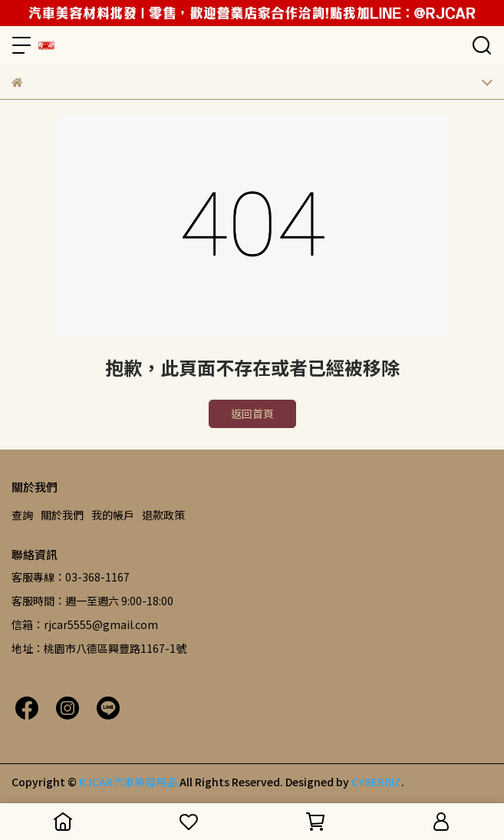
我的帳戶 (113, 515)
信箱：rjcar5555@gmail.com (85, 624)
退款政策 (163, 515)
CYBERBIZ (376, 782)
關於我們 (62, 515)
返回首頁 (252, 413)
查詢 (22, 515)
